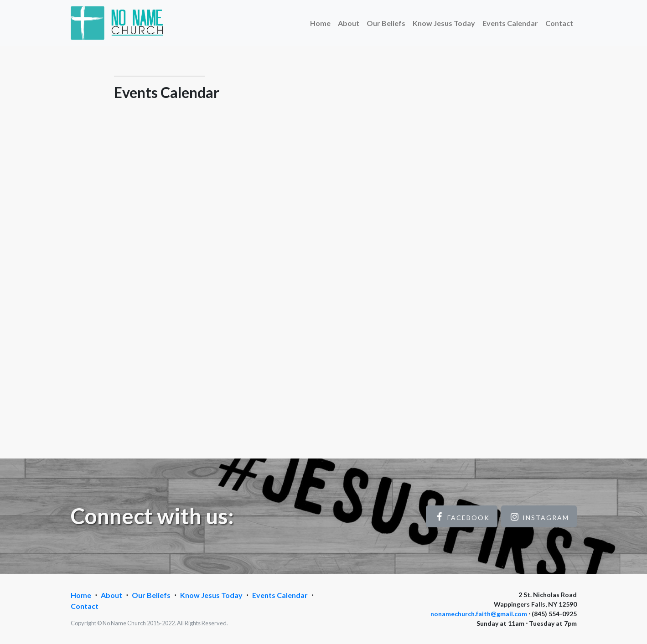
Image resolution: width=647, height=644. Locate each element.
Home (320, 23)
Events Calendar (510, 23)
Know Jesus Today (444, 23)
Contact (559, 23)
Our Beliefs (386, 23)
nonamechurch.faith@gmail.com (479, 614)
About (349, 23)
